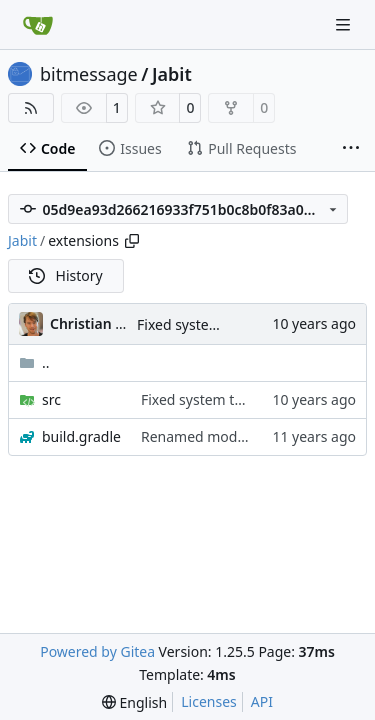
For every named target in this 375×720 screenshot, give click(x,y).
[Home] (38, 25)
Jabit (172, 74)
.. (34, 362)
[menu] (134, 702)
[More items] (351, 149)
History (66, 275)
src (51, 399)
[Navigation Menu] (345, 24)
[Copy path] (132, 241)
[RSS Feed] (31, 108)
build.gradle (81, 436)
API (262, 701)
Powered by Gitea (97, 651)
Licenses (209, 701)
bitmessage (89, 74)
